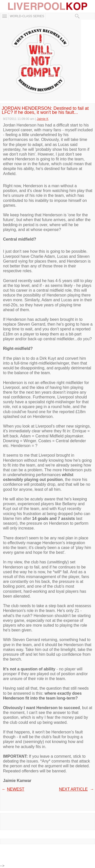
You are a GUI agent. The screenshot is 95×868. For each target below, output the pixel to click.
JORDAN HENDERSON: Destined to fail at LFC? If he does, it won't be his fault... (45, 110)
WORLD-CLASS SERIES (27, 16)
